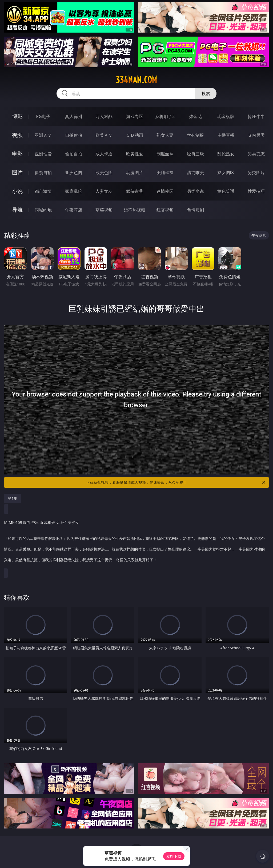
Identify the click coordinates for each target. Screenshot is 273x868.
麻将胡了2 (165, 116)
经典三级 (195, 154)
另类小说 (195, 191)
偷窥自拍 (43, 172)
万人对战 (104, 116)
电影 (17, 154)
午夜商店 (74, 210)
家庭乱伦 (74, 191)
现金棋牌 (226, 116)
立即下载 (174, 856)
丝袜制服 (195, 135)
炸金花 (195, 116)
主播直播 (226, 135)
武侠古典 (135, 191)
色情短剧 (195, 210)
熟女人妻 (165, 135)
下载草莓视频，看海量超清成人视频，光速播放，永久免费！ (176, 482)
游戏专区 (135, 116)
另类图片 (256, 172)
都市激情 (43, 191)
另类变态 (256, 154)
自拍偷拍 (74, 135)
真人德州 (74, 116)
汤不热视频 (135, 210)
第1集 (13, 498)
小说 (17, 191)
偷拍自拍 (74, 154)
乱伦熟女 (226, 154)
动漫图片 (135, 172)
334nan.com (136, 80)
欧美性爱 (135, 154)
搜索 (206, 93)
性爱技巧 (256, 191)
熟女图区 (226, 172)
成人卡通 (104, 154)
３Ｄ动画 (135, 135)
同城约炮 (43, 210)
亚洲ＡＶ (43, 135)
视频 (17, 135)
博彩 (17, 116)
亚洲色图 (74, 172)
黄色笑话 (226, 191)
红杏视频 (165, 210)
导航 (17, 210)
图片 (17, 172)
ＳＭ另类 (256, 135)
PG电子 (43, 116)
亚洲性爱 (43, 154)
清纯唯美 (195, 172)
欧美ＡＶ (104, 135)
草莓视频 (104, 210)
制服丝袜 (165, 154)
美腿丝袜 (165, 172)
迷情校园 (165, 191)
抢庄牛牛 (256, 116)
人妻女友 (104, 191)
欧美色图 (104, 172)
